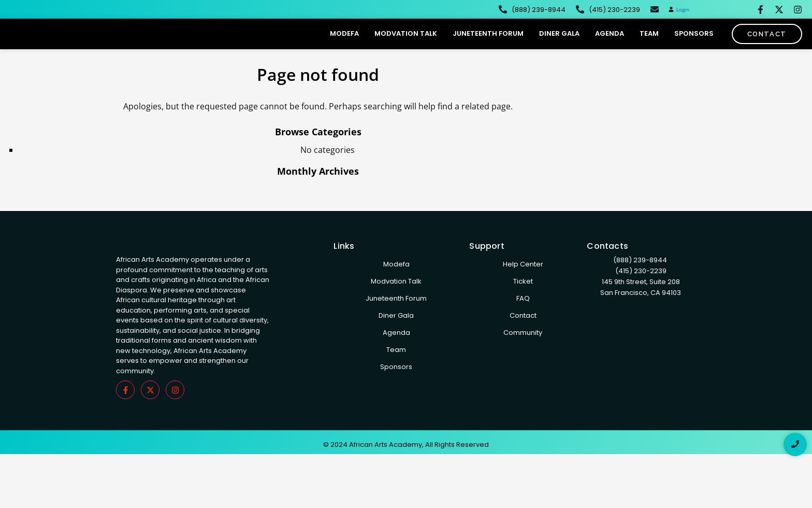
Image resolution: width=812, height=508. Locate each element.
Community (523, 353)
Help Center (523, 285)
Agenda (610, 44)
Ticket (523, 302)
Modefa (344, 44)
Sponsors (694, 44)
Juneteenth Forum (488, 44)
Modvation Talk (406, 44)
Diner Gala (559, 44)
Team (649, 44)
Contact (523, 336)
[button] (679, 10)
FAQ (523, 319)
